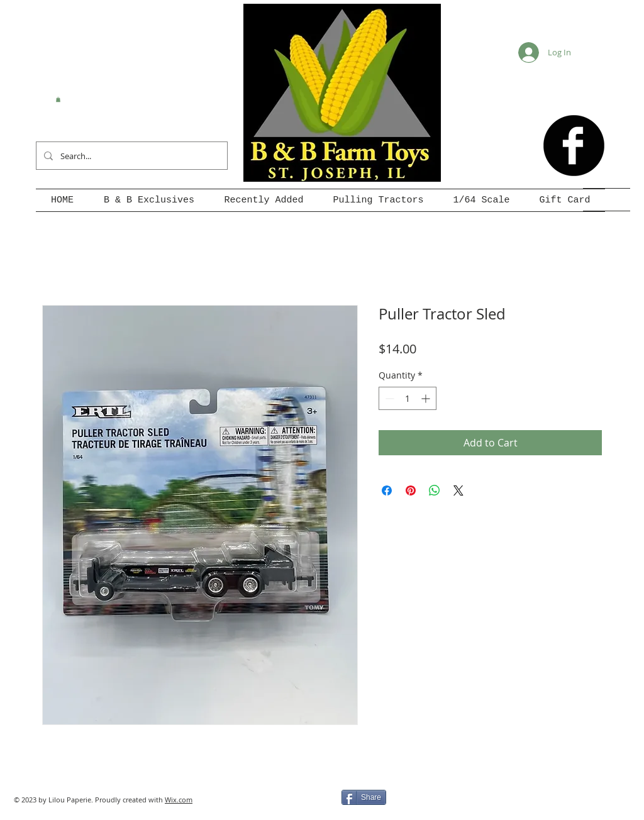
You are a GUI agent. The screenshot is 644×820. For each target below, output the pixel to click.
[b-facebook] (574, 146)
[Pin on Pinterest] (411, 490)
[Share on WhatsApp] (435, 490)
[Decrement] (388, 398)
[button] (58, 99)
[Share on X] (458, 490)
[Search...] (130, 156)
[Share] (364, 797)
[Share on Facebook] (387, 490)
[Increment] (427, 398)
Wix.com (179, 800)
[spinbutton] (408, 398)
